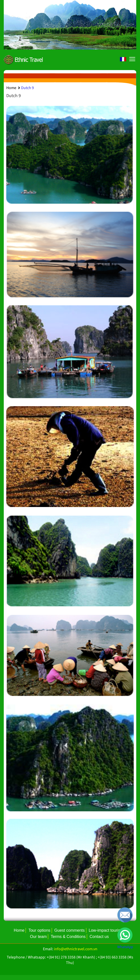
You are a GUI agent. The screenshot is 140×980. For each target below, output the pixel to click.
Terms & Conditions (68, 937)
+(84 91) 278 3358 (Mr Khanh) (71, 957)
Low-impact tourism (106, 930)
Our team (39, 937)
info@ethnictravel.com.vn (76, 949)
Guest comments (70, 930)
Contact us (99, 937)
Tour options (39, 930)
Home (11, 88)
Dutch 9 (27, 88)
